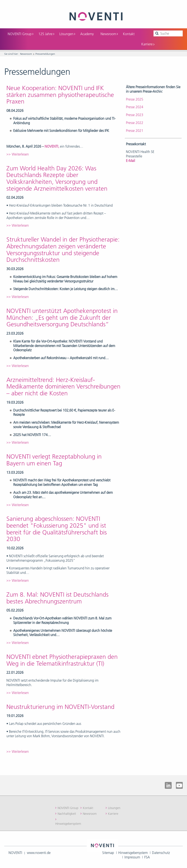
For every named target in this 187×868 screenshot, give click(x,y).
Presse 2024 (135, 107)
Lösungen (67, 34)
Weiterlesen (20, 154)
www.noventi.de (39, 853)
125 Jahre (46, 34)
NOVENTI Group (20, 34)
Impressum (132, 857)
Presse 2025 (135, 99)
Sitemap (108, 853)
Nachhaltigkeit (67, 814)
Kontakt (129, 34)
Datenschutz (161, 853)
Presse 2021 (135, 131)
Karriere (148, 44)
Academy (87, 34)
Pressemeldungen (45, 54)
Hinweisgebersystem (68, 824)
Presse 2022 (135, 123)
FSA (147, 857)
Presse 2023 (135, 115)
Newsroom (109, 34)
